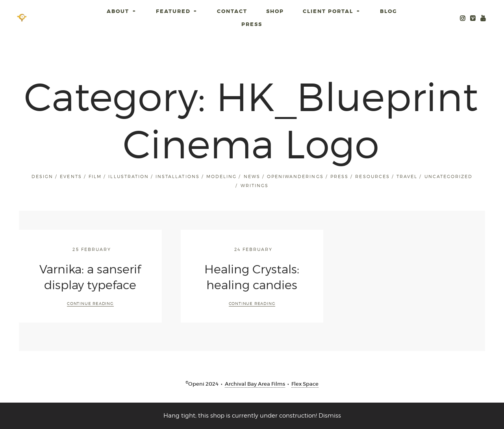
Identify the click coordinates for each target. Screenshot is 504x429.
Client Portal (332, 11)
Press (252, 24)
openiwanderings (295, 176)
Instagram (463, 18)
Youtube (483, 18)
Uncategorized (448, 176)
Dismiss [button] (330, 416)
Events (71, 176)
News (252, 176)
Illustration (128, 176)
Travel (407, 176)
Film (95, 176)
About (122, 11)
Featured (177, 11)
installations (177, 176)
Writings (255, 186)
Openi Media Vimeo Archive (473, 18)
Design (42, 176)
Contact (232, 11)
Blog (389, 11)
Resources (372, 176)
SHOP (275, 11)
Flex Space (305, 384)
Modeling (221, 176)
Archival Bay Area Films (255, 384)
